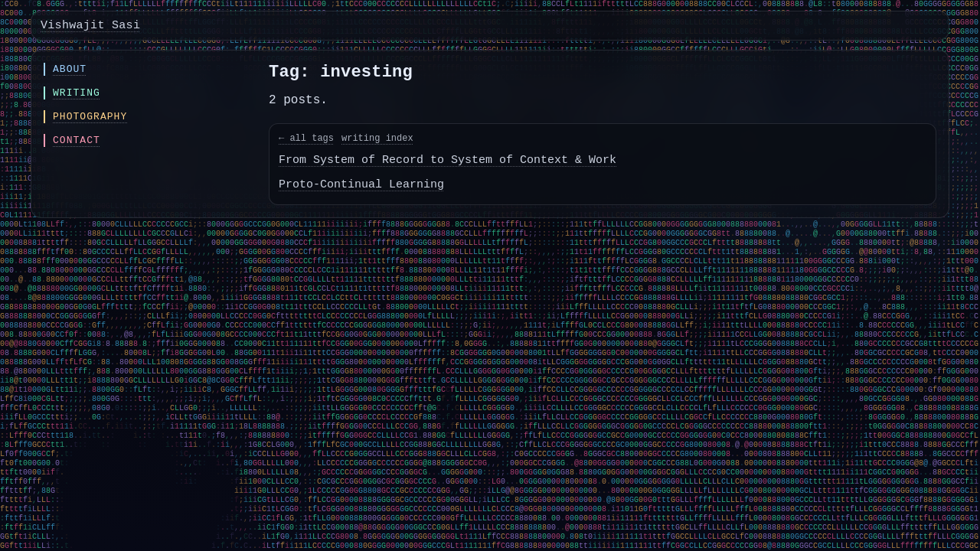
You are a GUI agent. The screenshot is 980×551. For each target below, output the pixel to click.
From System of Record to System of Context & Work (448, 160)
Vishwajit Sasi (90, 26)
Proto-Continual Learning (361, 185)
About (70, 69)
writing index (377, 139)
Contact (77, 140)
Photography (90, 117)
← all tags (306, 139)
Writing (77, 93)
